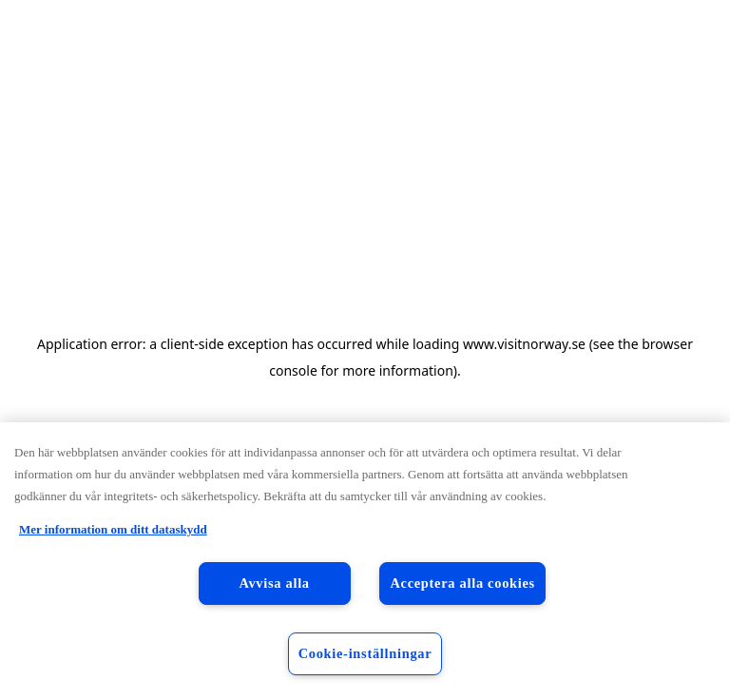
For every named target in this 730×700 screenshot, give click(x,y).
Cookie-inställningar (365, 653)
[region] (365, 561)
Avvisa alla (274, 583)
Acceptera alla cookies (462, 583)
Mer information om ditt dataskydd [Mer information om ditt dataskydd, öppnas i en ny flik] (113, 529)
